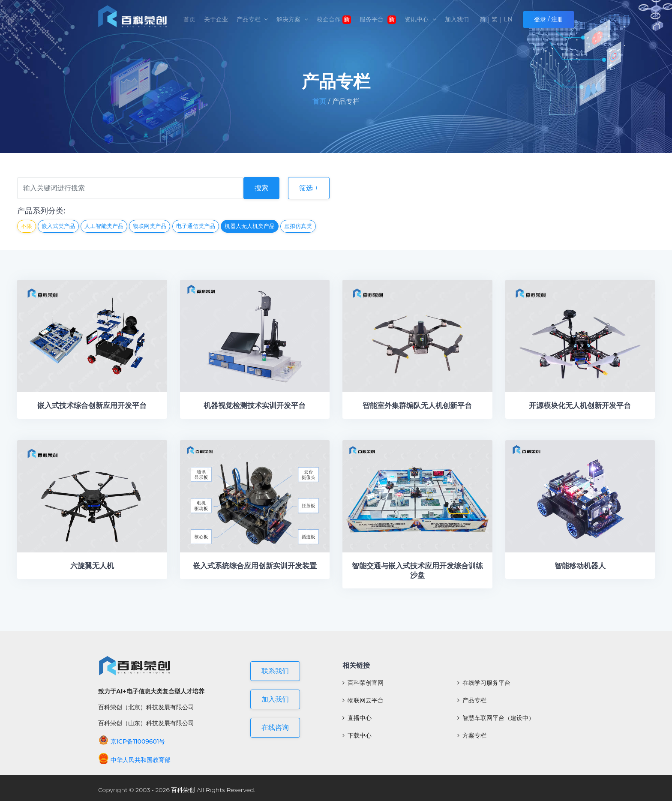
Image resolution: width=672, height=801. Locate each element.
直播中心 (357, 718)
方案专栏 (472, 735)
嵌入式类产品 (58, 226)
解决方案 (292, 19)
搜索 (261, 188)
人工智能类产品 (104, 226)
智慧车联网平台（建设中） (496, 718)
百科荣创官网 (363, 683)
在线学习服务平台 (484, 683)
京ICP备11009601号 (132, 741)
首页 (189, 19)
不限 (27, 226)
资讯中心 (420, 19)
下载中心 (357, 735)
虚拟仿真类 (298, 226)
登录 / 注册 (549, 19)
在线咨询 (275, 727)
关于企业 (216, 19)
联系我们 (275, 671)
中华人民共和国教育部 (134, 760)
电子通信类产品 (196, 226)
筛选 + (309, 188)
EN (508, 19)
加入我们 (457, 19)
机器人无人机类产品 (250, 226)
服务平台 (378, 20)
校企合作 (334, 20)
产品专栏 (252, 19)
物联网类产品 (150, 226)
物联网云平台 (363, 700)
